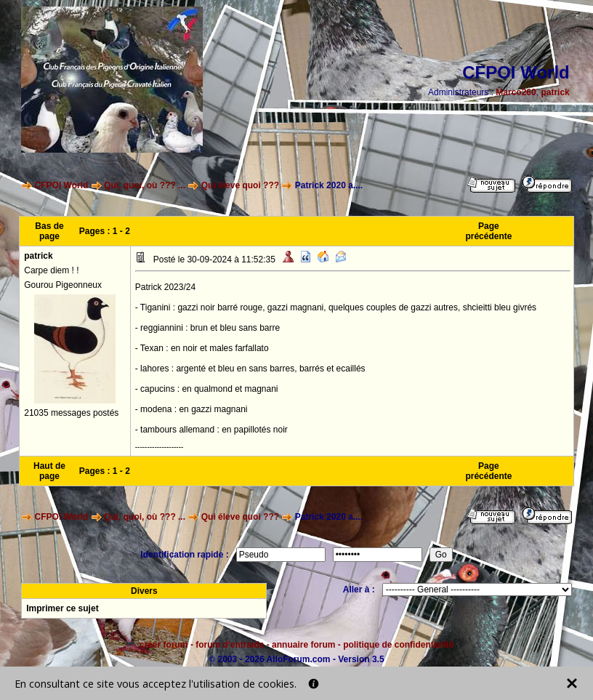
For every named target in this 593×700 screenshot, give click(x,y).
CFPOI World (62, 185)
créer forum (164, 645)
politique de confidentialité (398, 645)
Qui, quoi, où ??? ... (145, 185)
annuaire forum (303, 645)
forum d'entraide (230, 645)
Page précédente (488, 231)
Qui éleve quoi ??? (240, 185)
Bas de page (49, 231)
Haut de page (49, 471)
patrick (555, 92)
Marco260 (516, 92)
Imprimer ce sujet (62, 608)
